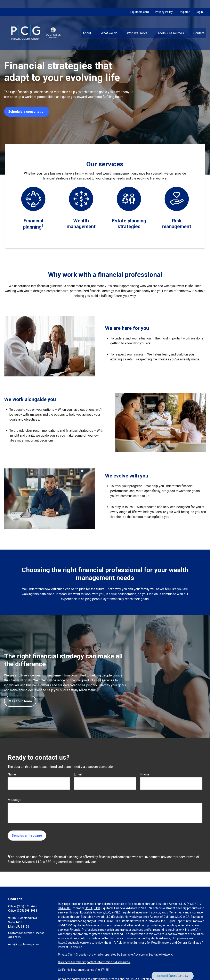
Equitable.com (140, 4)
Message (14, 800)
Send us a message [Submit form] (27, 836)
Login (199, 4)
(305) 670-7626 (27, 906)
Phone (145, 774)
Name (12, 774)
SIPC (97, 908)
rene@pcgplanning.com (24, 944)
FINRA (89, 908)
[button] (87, 25)
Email (78, 774)
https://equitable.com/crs (75, 943)
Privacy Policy (164, 4)
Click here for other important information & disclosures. (94, 962)
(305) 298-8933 (27, 911)
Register (184, 4)
